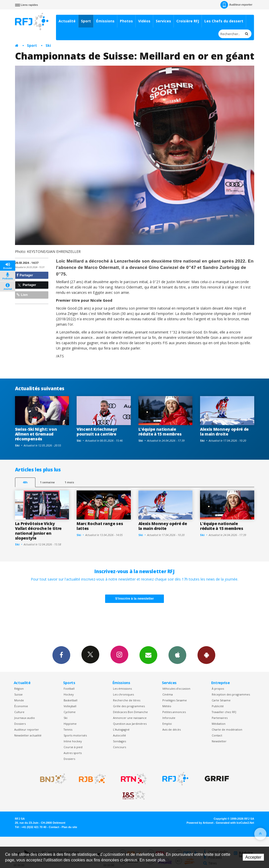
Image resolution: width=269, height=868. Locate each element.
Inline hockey (73, 741)
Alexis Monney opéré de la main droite (224, 432)
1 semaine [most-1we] (47, 482)
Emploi (167, 724)
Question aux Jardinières (130, 724)
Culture (19, 712)
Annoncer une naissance (130, 718)
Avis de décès (172, 729)
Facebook (61, 655)
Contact (217, 735)
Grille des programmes (129, 706)
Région (19, 689)
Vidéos (144, 21)
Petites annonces (174, 712)
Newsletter (219, 741)
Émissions (105, 21)
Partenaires (220, 718)
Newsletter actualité (28, 735)
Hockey (69, 694)
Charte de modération (227, 729)
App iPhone (177, 655)
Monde (19, 700)
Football (69, 689)
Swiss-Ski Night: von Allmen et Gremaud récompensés (36, 434)
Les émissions (122, 689)
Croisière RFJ (188, 21)
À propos (218, 689)
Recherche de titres (127, 700)
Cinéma (168, 694)
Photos (126, 21)
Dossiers (20, 724)
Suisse (18, 694)
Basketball (70, 700)
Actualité (67, 21)
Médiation (219, 724)
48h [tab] (25, 482)
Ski (48, 45)
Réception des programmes (231, 694)
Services (163, 21)
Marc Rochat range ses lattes (100, 526)
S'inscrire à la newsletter (135, 598)
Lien (22, 295)
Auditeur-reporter (236, 5)
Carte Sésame (221, 700)
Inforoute (169, 718)
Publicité (218, 706)
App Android (206, 655)
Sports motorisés (75, 735)
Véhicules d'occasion (176, 689)
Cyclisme (70, 712)
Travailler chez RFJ (224, 712)
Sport (86, 21)
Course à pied (73, 747)
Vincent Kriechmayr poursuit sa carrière (97, 432)
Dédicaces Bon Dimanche (130, 712)
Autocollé (119, 735)
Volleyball (70, 706)
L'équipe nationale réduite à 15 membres (160, 432)
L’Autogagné (121, 729)
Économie (21, 706)
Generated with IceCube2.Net (235, 823)
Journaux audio (25, 718)
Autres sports (73, 753)
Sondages (119, 741)
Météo (167, 706)
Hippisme (70, 724)
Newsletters (148, 655)
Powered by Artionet (200, 823)
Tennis (68, 729)
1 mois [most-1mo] (69, 482)
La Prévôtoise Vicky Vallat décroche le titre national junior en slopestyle (38, 531)
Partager (25, 275)
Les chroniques (123, 694)
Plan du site (69, 827)
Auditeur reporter (27, 729)
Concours (119, 747)
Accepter (253, 857)
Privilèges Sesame (175, 700)
